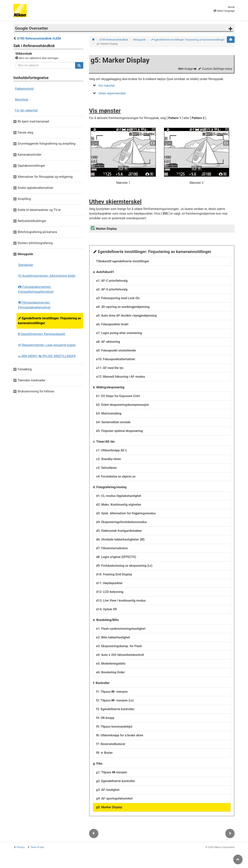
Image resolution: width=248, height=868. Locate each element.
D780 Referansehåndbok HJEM (39, 38)
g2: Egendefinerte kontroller (116, 781)
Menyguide (140, 40)
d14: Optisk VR (106, 609)
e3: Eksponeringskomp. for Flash (119, 646)
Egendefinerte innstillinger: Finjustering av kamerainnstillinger (49, 321)
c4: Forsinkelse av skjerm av (116, 476)
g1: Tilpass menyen (112, 772)
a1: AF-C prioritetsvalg (112, 281)
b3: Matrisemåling (109, 413)
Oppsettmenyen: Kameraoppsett (42, 334)
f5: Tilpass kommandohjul (114, 727)
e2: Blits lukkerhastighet (113, 637)
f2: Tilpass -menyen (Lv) (115, 700)
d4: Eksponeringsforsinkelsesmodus (121, 522)
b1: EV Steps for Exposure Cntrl (118, 396)
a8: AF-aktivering (108, 342)
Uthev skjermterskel (112, 93)
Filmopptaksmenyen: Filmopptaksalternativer (34, 305)
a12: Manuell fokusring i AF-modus (121, 377)
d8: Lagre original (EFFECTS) (116, 557)
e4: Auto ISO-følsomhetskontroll (120, 655)
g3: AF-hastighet (108, 790)
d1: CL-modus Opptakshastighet (119, 496)
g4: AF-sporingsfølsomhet (114, 798)
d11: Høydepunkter (109, 583)
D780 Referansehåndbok (114, 40)
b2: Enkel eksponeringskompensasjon (123, 405)
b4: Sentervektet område (113, 422)
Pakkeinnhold (24, 89)
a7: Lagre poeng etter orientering (119, 333)
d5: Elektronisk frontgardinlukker (119, 531)
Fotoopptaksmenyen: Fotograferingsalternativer (36, 289)
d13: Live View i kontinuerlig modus (121, 601)
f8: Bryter (104, 753)
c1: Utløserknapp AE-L (112, 450)
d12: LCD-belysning (110, 592)
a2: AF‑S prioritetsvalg (112, 289)
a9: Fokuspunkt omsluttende (116, 350)
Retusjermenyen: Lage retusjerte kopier (47, 345)
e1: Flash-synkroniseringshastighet (121, 629)
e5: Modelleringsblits (111, 664)
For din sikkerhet (26, 110)
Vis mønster (107, 86)
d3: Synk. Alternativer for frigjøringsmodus (126, 513)
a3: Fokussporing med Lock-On (118, 298)
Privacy (21, 847)
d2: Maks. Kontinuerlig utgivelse (119, 505)
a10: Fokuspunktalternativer (116, 359)
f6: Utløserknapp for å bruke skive (120, 735)
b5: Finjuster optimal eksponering (119, 431)
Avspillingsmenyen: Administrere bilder (47, 276)
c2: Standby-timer (109, 459)
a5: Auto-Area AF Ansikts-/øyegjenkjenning (126, 316)
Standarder (26, 265)
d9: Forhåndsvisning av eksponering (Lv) (124, 566)
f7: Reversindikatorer (111, 744)
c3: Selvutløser (106, 468)
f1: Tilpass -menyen (112, 692)
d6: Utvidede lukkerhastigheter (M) (120, 539)
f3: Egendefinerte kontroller (115, 709)
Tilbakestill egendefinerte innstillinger (123, 261)
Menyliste (22, 100)
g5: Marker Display (109, 807)
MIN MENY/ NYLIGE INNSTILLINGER (47, 356)
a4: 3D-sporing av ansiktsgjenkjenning (123, 307)
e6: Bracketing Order (110, 672)
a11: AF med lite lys (110, 368)
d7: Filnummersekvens (112, 548)
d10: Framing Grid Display (114, 574)
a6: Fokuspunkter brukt (112, 324)
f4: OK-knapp (105, 718)
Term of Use (37, 847)
